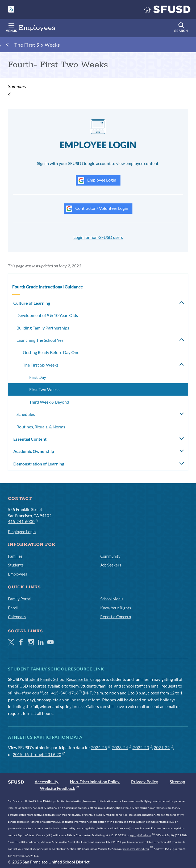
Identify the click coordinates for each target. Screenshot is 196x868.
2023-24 (122, 747)
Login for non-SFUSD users (98, 237)
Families (15, 556)
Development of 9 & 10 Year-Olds (47, 315)
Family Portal (20, 599)
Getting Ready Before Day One (51, 352)
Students (16, 565)
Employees (18, 574)
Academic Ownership (34, 451)
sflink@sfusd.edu (25, 693)
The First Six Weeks (37, 45)
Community (110, 556)
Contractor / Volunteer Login (97, 209)
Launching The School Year (41, 340)
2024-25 (101, 747)
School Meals (112, 599)
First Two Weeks (44, 389)
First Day (38, 377)
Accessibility (47, 781)
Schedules (26, 414)
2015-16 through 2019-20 (39, 754)
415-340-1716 (67, 693)
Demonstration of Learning (39, 464)
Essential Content (30, 439)
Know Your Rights (116, 608)
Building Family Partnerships (43, 328)
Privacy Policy (145, 781)
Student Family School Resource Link (58, 679)
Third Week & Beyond (49, 402)
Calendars (17, 617)
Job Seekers (111, 565)
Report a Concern (116, 617)
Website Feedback (59, 788)
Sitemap (177, 781)
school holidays (161, 700)
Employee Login (97, 180)
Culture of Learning (32, 303)
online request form (83, 700)
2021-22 (163, 747)
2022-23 (143, 747)
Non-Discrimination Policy (95, 781)
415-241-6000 (23, 521)
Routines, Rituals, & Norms (41, 427)
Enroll (13, 608)
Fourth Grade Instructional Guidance (48, 287)
